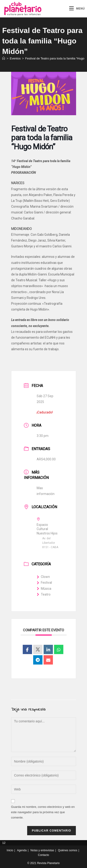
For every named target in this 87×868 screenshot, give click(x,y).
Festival (44, 583)
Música (44, 589)
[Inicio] (4, 58)
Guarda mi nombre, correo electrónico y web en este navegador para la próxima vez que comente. (43, 812)
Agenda (22, 850)
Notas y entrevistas (42, 850)
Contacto (43, 855)
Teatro (44, 594)
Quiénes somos (68, 850)
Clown (43, 577)
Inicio (10, 850)
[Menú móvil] (77, 9)
